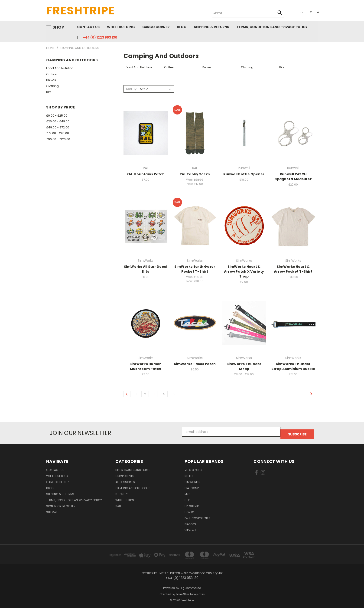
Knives (51, 80)
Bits (49, 92)
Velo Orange (194, 467)
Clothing (52, 86)
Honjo (189, 510)
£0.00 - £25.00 (57, 116)
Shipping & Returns (211, 27)
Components (125, 473)
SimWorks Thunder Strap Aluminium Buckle (293, 366)
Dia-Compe (192, 485)
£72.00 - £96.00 (58, 133)
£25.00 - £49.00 (58, 121)
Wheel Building (121, 27)
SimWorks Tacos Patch (195, 364)
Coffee (51, 74)
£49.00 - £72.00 (58, 127)
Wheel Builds (125, 498)
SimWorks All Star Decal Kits (146, 269)
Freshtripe (192, 504)
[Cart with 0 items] (317, 12)
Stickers (122, 492)
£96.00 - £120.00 (58, 139)
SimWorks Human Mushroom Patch (146, 366)
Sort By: (132, 89)
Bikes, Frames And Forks (133, 467)
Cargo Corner (156, 27)
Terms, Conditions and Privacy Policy (272, 27)
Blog (182, 27)
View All (190, 528)
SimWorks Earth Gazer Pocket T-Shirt (195, 269)
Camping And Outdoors (133, 485)
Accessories (125, 479)
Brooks (190, 522)
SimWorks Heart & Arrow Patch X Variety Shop (244, 271)
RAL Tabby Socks (195, 174)
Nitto (188, 473)
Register (69, 504)
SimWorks (192, 479)
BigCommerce (190, 585)
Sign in (52, 504)
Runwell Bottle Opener (244, 174)
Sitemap (52, 510)
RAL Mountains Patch (146, 174)
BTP (187, 498)
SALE (119, 504)
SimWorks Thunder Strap (244, 366)
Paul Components (197, 516)
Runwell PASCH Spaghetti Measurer (293, 177)
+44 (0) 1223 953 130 (100, 37)
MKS (187, 492)
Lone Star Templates (190, 592)
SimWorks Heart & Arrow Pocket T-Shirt (293, 269)
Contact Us (88, 27)
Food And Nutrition (60, 68)
